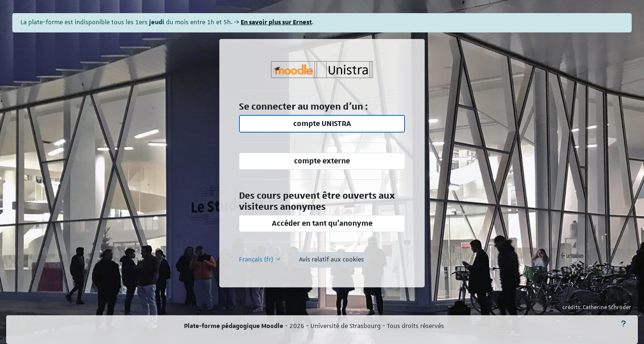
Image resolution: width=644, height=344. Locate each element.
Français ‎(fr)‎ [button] (257, 260)
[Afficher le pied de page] (623, 323)
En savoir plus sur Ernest (276, 22)
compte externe (322, 161)
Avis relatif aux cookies (331, 260)
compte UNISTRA (322, 124)
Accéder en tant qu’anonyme (322, 224)
